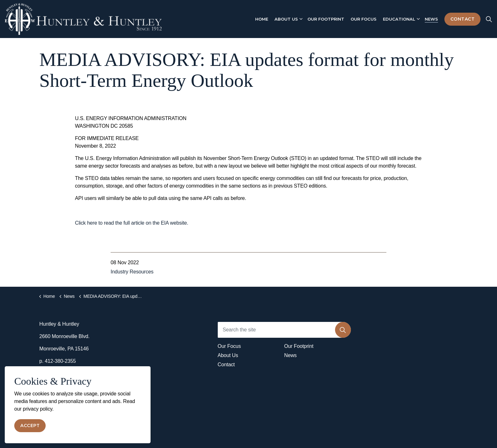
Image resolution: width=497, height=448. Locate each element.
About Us (286, 19)
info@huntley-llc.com (62, 373)
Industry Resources (132, 272)
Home (262, 19)
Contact (463, 19)
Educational (399, 19)
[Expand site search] (489, 19)
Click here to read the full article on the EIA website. (132, 223)
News (431, 19)
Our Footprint (326, 19)
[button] (343, 330)
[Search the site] (284, 330)
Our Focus (364, 19)
